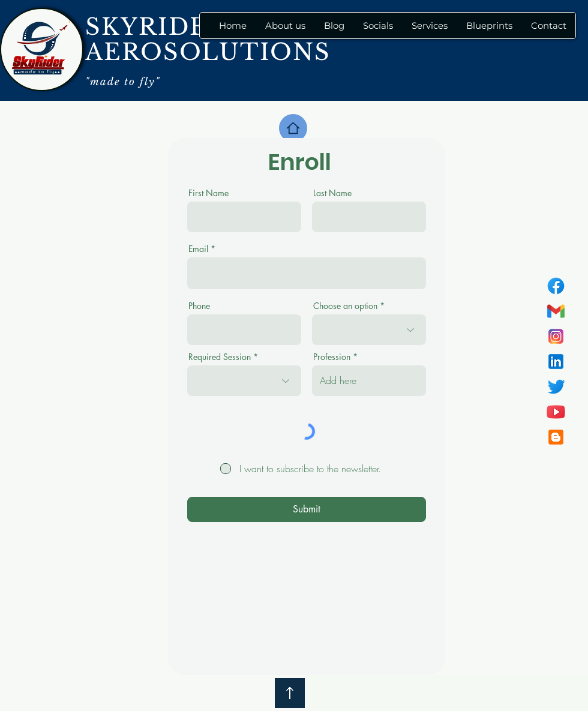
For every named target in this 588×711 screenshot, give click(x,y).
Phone (199, 306)
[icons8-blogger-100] (556, 437)
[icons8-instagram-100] (556, 336)
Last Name (332, 193)
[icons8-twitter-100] (556, 387)
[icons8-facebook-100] (556, 286)
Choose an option (345, 306)
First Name (208, 193)
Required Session (220, 357)
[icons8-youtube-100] (556, 412)
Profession (332, 357)
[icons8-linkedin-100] (556, 361)
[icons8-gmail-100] (556, 311)
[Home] (293, 128)
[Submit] (307, 509)
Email (198, 249)
